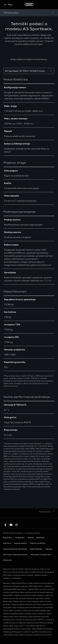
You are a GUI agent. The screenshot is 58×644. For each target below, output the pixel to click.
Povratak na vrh (47, 512)
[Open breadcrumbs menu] (29, 13)
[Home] (29, 5)
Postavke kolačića (21, 543)
